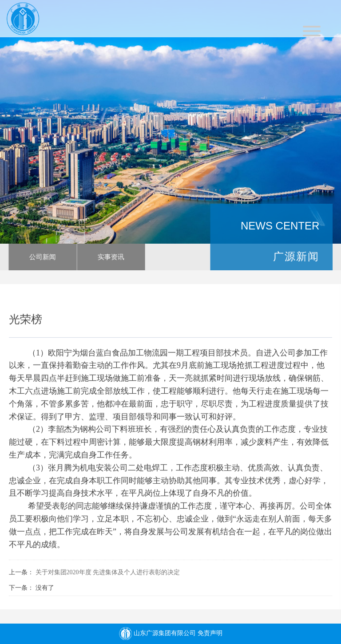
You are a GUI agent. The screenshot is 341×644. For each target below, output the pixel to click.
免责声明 (210, 633)
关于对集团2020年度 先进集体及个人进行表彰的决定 (108, 574)
